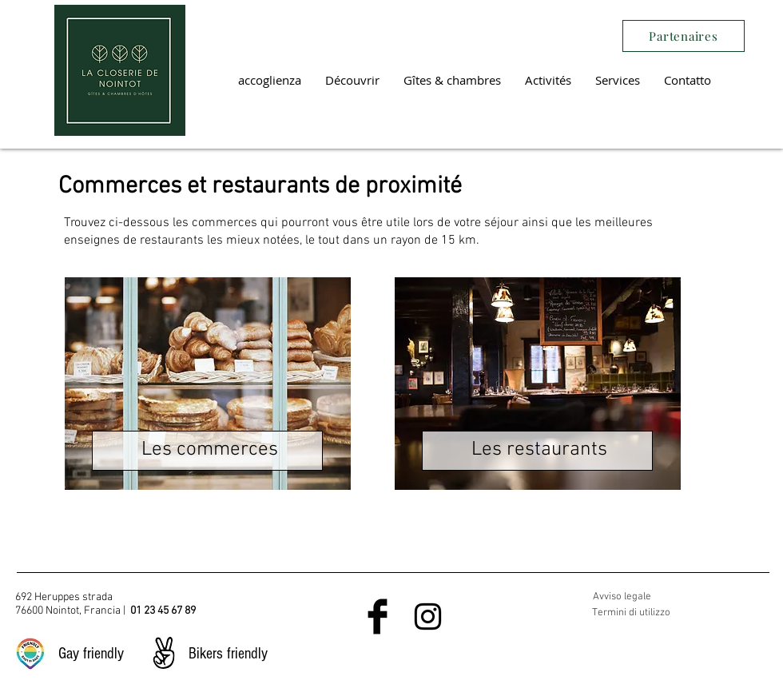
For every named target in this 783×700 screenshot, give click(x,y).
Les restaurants (539, 450)
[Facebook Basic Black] (378, 616)
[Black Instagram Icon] (428, 616)
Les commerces (210, 450)
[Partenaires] (684, 36)
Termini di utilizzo (631, 613)
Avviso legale (622, 597)
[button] (352, 80)
